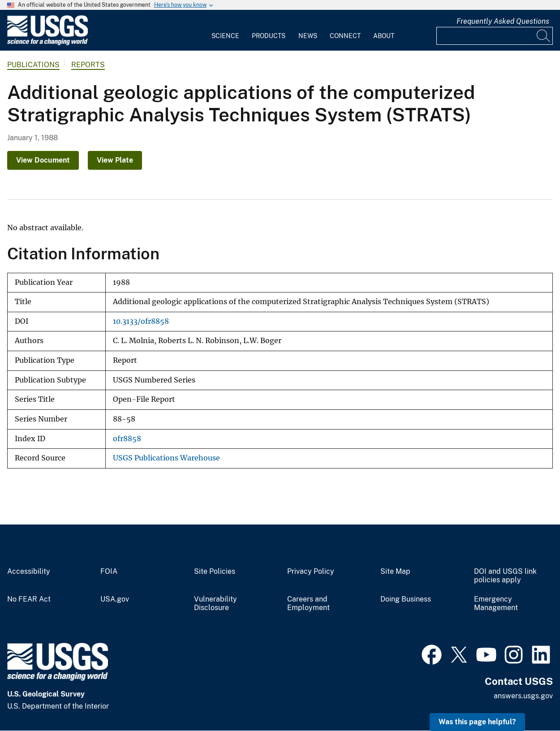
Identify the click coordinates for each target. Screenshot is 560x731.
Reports (88, 65)
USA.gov (115, 599)
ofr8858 (127, 439)
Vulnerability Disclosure (215, 604)
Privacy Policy (311, 572)
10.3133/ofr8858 (141, 321)
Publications (33, 65)
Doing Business (406, 599)
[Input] (495, 36)
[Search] (544, 36)
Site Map (395, 572)
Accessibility (29, 572)
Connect (345, 36)
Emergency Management (496, 604)
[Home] (47, 43)
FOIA (109, 572)
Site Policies (215, 572)
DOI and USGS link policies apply (505, 576)
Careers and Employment (308, 604)
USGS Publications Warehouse (166, 458)
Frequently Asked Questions (503, 21)
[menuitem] (225, 30)
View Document (43, 160)
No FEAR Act (29, 599)
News (308, 36)
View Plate (115, 160)
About (384, 36)
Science (225, 36)
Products (269, 36)
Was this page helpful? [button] (477, 722)
